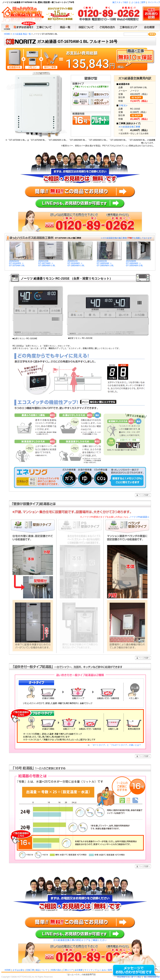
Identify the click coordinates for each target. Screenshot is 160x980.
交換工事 (30, 970)
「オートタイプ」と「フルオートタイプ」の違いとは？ (116, 745)
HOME (7, 34)
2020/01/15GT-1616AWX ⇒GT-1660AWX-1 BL (80, 262)
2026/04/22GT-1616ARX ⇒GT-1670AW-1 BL (22, 262)
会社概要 (79, 970)
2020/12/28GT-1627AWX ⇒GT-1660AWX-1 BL (51, 262)
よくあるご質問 (138, 2)
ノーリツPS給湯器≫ (115, 517)
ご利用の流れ (55, 970)
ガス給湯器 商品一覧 (22, 34)
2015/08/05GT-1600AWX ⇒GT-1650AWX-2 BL (138, 262)
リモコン (123, 105)
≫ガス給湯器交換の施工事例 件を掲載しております (126, 238)
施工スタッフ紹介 (120, 2)
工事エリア (68, 970)
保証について (42, 970)
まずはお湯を (18, 970)
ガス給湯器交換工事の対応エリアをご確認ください (80, 940)
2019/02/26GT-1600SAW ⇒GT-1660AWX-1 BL (109, 262)
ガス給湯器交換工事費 (129, 127)
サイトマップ (154, 2)
